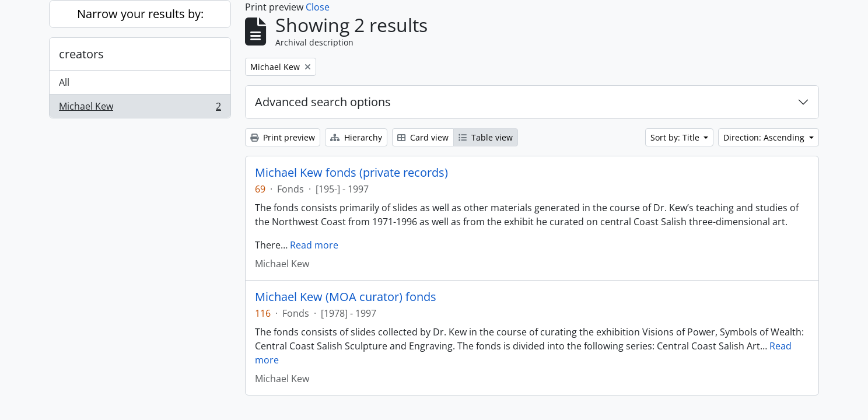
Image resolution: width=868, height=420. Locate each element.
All (64, 82)
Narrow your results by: (140, 14)
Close (318, 7)
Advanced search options (323, 102)
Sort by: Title (676, 137)
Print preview (283, 137)
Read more (314, 245)
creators (81, 54)
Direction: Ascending (765, 137)
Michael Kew (140, 108)
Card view (423, 137)
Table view (486, 137)
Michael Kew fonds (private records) (351, 173)
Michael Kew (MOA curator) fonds (346, 297)
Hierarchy (356, 137)
